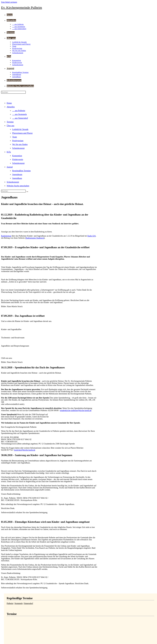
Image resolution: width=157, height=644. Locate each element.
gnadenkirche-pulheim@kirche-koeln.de (76, 410)
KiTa (9, 152)
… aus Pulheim (19, 111)
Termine (10, 122)
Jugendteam (17, 174)
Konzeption (17, 156)
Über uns (11, 126)
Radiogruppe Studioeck (35, 238)
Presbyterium (18, 141)
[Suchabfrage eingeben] (13, 92)
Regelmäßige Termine (21, 171)
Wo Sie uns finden (20, 144)
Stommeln (19, 603)
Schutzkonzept (18, 148)
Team (15, 137)
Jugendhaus (17, 178)
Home (9, 103)
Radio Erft (92, 236)
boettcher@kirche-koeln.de (25, 450)
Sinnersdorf (28, 603)
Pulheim (10, 603)
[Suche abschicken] (27, 192)
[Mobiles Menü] (9, 96)
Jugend (10, 167)
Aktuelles (11, 107)
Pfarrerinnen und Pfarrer (22, 133)
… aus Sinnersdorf (20, 118)
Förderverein (18, 159)
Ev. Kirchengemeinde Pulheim (22, 8)
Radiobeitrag (6, 236)
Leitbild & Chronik (20, 129)
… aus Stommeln (19, 114)
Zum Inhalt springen (9, 2)
